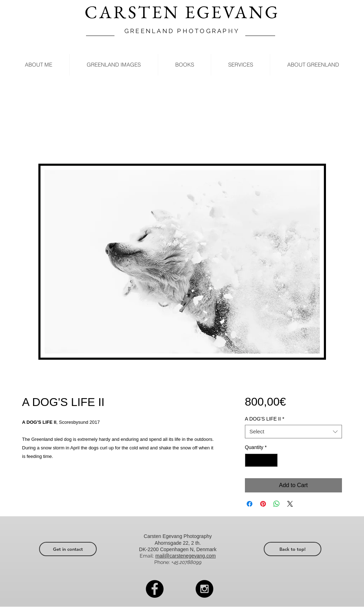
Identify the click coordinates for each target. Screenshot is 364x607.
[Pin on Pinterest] (263, 504)
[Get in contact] (68, 549)
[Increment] (272, 460)
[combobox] (293, 432)
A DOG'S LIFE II (265, 419)
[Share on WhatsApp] (277, 504)
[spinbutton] (261, 460)
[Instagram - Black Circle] (204, 589)
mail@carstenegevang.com (186, 556)
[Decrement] (250, 460)
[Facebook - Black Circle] (155, 589)
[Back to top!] (293, 549)
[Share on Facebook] (250, 504)
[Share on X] (290, 504)
